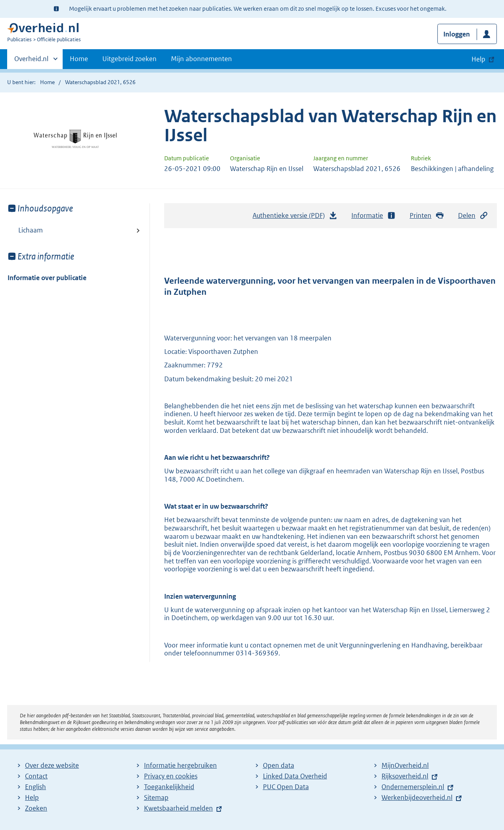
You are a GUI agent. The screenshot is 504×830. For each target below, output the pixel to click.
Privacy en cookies (171, 776)
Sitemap (156, 797)
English (35, 787)
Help (32, 797)
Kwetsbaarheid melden (178, 808)
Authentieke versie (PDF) (295, 217)
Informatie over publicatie (47, 278)
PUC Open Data (286, 787)
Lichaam (31, 230)
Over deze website (52, 765)
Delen (473, 216)
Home (79, 59)
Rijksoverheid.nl (405, 776)
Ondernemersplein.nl (413, 787)
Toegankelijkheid (169, 787)
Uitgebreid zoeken (129, 59)
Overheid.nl (31, 61)
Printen (427, 216)
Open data (279, 765)
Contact (36, 776)
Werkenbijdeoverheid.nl (417, 797)
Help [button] (478, 59)
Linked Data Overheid (295, 776)
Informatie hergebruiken (180, 765)
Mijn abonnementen (201, 59)
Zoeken (36, 808)
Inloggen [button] (457, 34)
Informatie (374, 216)
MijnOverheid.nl (405, 765)
